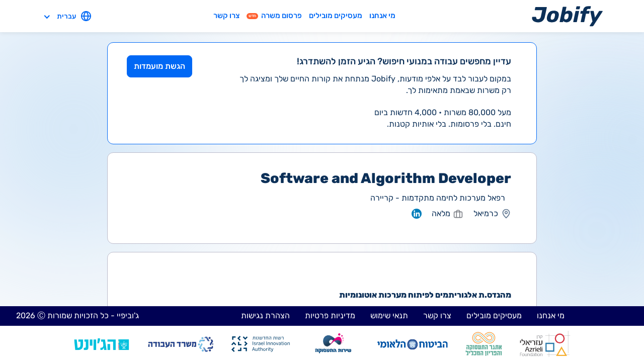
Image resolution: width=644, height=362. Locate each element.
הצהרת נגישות (265, 315)
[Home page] (567, 16)
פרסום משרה (274, 16)
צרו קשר (226, 16)
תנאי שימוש (389, 315)
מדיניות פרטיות (330, 315)
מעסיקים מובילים (336, 16)
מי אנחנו (382, 16)
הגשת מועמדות (159, 66)
